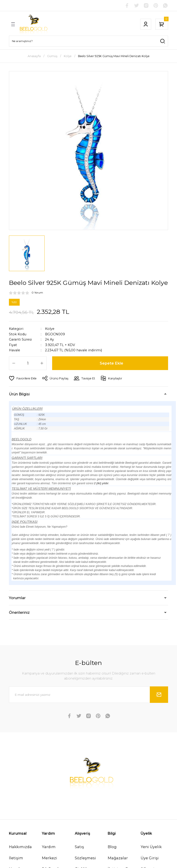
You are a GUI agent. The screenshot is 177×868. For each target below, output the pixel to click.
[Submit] (159, 695)
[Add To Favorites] (23, 378)
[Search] (88, 41)
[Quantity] (28, 363)
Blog (112, 847)
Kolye (50, 329)
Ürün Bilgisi (19, 394)
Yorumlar (17, 598)
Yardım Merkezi (50, 852)
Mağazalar (118, 858)
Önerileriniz (19, 612)
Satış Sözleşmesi (85, 852)
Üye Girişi (150, 858)
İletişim (16, 858)
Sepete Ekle (111, 363)
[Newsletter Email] (88, 695)
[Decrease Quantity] (14, 363)
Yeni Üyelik (151, 847)
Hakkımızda (20, 847)
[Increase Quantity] (42, 363)
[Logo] (34, 24)
